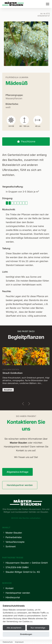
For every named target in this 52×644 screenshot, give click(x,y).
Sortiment (9, 546)
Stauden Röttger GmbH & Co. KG (21, 572)
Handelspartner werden (20, 485)
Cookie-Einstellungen (40, 638)
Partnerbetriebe (12, 537)
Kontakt (8, 588)
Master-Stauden (12, 533)
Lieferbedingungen (14, 602)
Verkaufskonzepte (13, 542)
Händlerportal (11, 597)
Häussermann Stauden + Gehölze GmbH (25, 563)
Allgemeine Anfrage (17, 472)
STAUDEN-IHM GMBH (15, 567)
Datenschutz (22, 638)
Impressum (7, 638)
